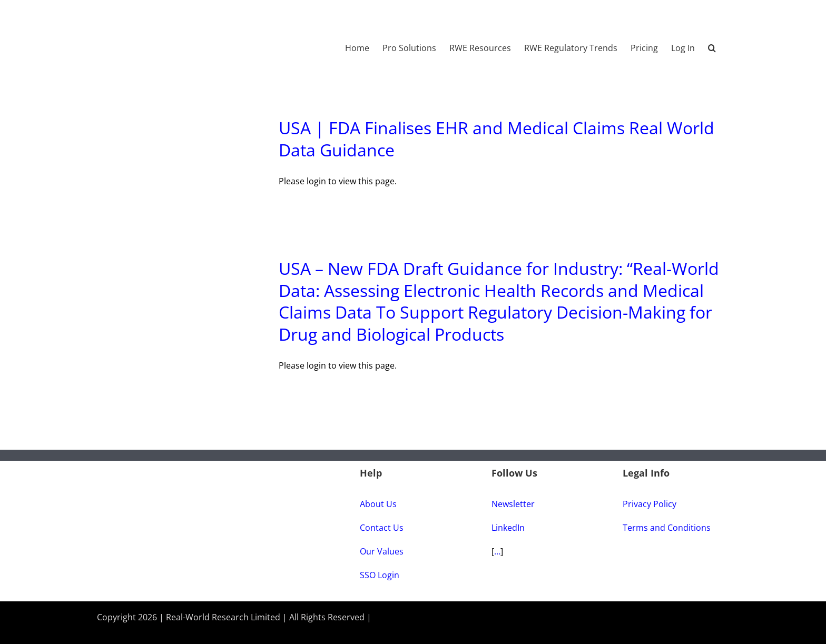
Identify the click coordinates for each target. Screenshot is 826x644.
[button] (712, 43)
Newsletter (513, 504)
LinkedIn (508, 528)
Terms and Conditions (667, 528)
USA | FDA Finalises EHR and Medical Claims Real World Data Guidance (496, 139)
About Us (378, 504)
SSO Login (380, 575)
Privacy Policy (650, 504)
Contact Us (382, 528)
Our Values (382, 551)
